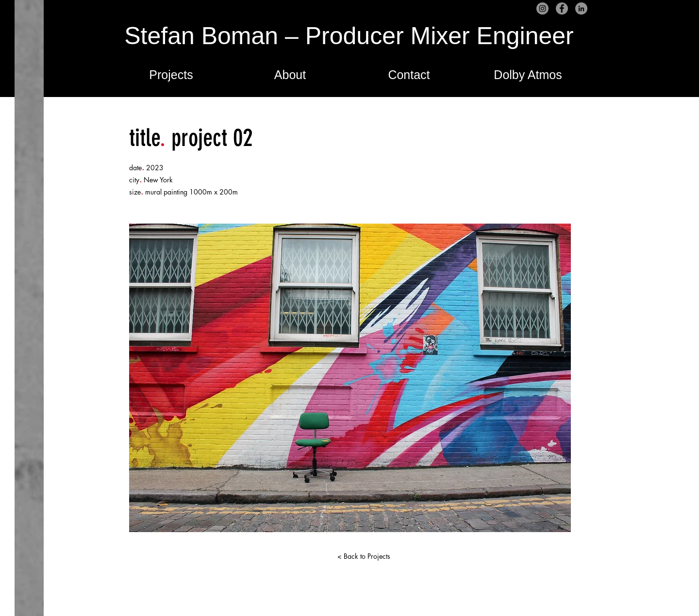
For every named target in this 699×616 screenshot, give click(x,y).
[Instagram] (542, 8)
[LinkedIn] (581, 8)
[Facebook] (562, 8)
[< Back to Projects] (364, 556)
